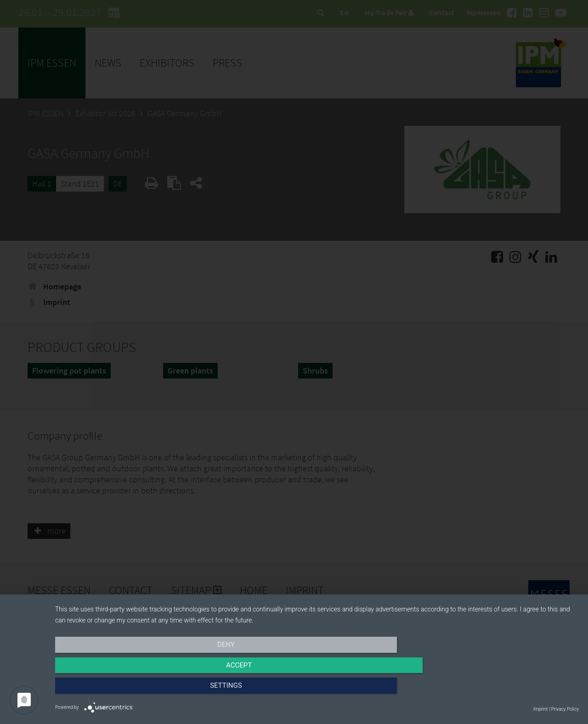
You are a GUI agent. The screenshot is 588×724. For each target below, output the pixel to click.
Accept (317, 690)
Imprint (540, 709)
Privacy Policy (565, 709)
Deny (134, 690)
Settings (500, 690)
